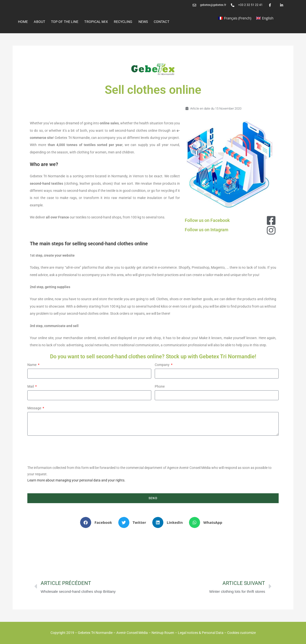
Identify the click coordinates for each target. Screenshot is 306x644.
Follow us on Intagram (207, 230)
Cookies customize (241, 633)
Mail (31, 386)
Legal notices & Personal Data (201, 633)
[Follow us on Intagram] (271, 230)
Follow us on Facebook (207, 220)
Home (23, 22)
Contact (161, 22)
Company (162, 365)
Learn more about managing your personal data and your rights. (76, 480)
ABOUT (39, 22)
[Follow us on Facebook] (271, 220)
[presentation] (65, 450)
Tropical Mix (96, 22)
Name (32, 365)
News (143, 22)
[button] (98, 522)
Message (35, 408)
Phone (160, 386)
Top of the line (65, 22)
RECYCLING (123, 22)
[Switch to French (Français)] (235, 18)
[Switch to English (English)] (265, 18)
